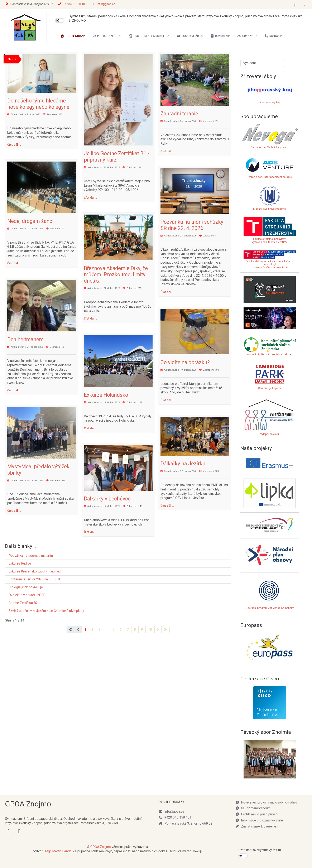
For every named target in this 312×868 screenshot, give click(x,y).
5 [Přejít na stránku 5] (114, 630)
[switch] (60, 20)
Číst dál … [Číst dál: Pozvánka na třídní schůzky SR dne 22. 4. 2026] (167, 292)
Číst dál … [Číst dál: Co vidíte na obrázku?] (167, 400)
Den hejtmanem (25, 339)
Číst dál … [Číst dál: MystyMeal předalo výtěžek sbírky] (14, 511)
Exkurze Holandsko (106, 395)
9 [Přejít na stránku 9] (142, 630)
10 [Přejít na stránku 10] (150, 630)
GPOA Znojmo (101, 847)
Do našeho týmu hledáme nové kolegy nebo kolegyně (38, 104)
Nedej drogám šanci (30, 221)
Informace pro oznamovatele (259, 820)
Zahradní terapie (179, 114)
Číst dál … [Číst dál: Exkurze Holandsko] (91, 428)
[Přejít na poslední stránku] (165, 630)
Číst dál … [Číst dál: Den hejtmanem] (14, 390)
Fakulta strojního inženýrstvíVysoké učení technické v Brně (270, 240)
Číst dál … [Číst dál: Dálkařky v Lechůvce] (91, 532)
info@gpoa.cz (106, 4)
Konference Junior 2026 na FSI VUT (35, 579)
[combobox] (262, 63)
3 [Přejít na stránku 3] (99, 630)
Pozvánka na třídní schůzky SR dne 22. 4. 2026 (192, 225)
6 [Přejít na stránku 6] (121, 630)
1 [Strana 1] (85, 630)
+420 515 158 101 (75, 4)
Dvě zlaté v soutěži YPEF (27, 595)
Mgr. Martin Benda (58, 851)
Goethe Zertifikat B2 (23, 603)
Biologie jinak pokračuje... (27, 587)
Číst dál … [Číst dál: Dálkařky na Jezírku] (167, 506)
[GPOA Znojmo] (26, 28)
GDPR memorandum (253, 808)
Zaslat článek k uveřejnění (257, 826)
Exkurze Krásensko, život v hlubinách (35, 571)
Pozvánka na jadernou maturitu (31, 556)
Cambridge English (270, 376)
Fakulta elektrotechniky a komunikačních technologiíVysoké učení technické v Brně (270, 261)
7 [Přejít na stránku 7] (128, 630)
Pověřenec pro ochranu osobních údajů (266, 802)
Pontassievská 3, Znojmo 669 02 (186, 823)
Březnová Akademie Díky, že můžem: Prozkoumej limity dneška (116, 275)
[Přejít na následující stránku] (158, 630)
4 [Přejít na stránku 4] (107, 630)
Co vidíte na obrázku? (185, 362)
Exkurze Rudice (20, 563)
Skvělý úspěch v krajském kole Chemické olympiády (46, 611)
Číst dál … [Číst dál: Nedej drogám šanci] (14, 263)
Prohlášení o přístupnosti (256, 814)
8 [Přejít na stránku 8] (135, 630)
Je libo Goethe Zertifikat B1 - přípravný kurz (117, 157)
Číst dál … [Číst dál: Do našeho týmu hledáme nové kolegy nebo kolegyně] (14, 145)
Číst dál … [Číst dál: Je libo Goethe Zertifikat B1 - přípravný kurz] (91, 198)
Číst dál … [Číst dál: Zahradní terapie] (167, 151)
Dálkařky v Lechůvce (107, 499)
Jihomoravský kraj (270, 102)
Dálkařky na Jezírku (183, 464)
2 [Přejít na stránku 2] (92, 630)
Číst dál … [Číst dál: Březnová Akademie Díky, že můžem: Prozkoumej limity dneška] (91, 318)
